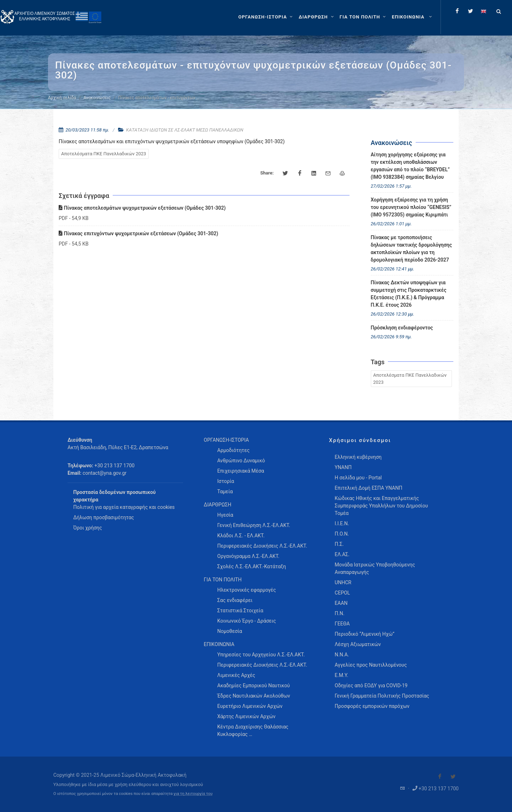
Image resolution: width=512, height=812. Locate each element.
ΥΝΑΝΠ (343, 467)
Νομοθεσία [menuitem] (230, 631)
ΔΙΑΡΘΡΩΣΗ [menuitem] (217, 505)
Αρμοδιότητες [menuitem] (233, 450)
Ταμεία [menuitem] (225, 491)
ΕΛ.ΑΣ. (342, 554)
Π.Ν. (339, 613)
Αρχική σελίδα (62, 98)
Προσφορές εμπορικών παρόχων (372, 706)
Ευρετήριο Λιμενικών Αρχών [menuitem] (250, 706)
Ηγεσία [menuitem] (225, 515)
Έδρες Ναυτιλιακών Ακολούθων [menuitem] (254, 696)
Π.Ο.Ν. (342, 534)
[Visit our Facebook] (440, 776)
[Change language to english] (484, 11)
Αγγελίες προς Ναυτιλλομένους (371, 665)
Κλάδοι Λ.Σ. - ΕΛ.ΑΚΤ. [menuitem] (241, 536)
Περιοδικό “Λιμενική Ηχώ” (364, 634)
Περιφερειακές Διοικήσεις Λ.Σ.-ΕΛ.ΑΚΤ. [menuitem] (262, 546)
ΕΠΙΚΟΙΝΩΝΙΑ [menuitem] (219, 644)
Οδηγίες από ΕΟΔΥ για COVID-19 (371, 685)
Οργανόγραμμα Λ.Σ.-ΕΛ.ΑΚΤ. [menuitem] (248, 556)
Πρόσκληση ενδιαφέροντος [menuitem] (402, 328)
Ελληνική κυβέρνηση (358, 457)
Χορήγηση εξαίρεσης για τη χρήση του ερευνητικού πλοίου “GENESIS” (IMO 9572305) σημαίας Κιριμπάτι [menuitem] (411, 207)
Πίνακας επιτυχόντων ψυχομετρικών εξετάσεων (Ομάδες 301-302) (138, 233)
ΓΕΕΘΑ (342, 624)
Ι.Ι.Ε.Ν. (342, 523)
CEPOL (342, 593)
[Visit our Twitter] (453, 776)
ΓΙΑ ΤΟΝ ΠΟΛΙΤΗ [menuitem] (223, 580)
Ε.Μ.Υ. (341, 675)
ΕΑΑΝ (341, 603)
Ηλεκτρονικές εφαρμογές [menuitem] (247, 590)
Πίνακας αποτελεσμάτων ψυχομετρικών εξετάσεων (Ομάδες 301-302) (142, 208)
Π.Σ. (339, 544)
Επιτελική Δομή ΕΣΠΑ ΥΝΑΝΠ (368, 488)
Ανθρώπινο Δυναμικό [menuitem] (241, 461)
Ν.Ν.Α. (342, 655)
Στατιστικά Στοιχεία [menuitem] (240, 611)
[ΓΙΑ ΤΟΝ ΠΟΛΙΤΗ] (364, 17)
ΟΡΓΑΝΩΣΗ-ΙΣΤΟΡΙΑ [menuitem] (226, 440)
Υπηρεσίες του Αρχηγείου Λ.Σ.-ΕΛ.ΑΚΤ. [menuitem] (261, 655)
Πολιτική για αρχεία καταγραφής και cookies (124, 507)
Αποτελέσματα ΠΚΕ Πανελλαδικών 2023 (104, 154)
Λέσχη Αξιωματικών (358, 644)
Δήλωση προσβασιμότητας (104, 517)
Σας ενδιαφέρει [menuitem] (235, 600)
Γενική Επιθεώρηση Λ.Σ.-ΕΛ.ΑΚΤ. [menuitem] (254, 525)
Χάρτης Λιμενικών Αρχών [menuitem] (246, 716)
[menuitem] (413, 17)
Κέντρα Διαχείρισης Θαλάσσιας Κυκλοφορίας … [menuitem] (253, 730)
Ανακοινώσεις (97, 98)
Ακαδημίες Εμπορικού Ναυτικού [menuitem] (254, 685)
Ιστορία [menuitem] (226, 481)
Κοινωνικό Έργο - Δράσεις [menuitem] (247, 621)
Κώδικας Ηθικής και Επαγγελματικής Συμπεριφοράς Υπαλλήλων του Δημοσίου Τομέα (381, 506)
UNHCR (343, 582)
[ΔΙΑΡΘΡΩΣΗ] (317, 17)
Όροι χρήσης (88, 528)
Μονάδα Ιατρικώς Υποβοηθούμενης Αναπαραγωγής (375, 568)
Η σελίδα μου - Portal (358, 478)
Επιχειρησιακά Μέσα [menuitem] (241, 471)
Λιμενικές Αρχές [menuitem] (236, 675)
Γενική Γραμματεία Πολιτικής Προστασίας (382, 696)
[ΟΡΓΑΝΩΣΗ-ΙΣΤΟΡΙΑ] (266, 17)
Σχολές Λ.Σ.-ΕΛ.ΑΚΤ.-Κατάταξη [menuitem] (252, 566)
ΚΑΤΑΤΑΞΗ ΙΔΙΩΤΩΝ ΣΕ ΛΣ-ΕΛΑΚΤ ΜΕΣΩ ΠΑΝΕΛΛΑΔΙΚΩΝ (185, 130)
